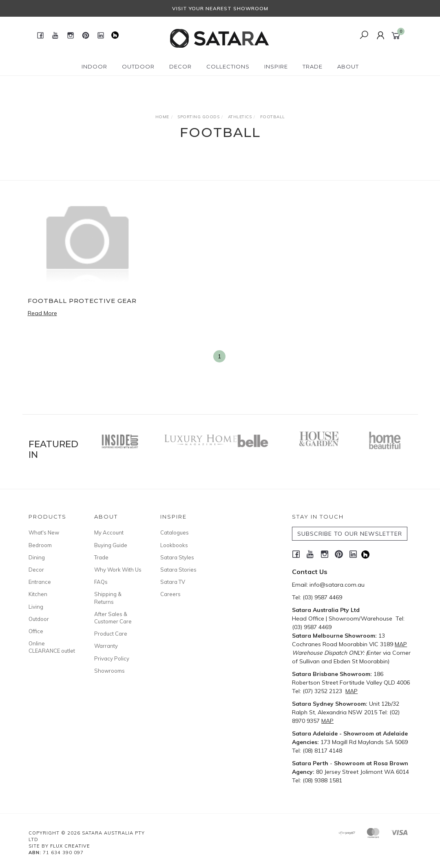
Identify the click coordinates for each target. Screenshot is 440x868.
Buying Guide (111, 545)
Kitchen (38, 594)
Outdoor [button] (138, 66)
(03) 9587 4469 (322, 597)
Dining (37, 557)
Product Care (111, 634)
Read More (42, 313)
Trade (101, 557)
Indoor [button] (94, 66)
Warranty (106, 646)
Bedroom (40, 545)
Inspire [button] (276, 66)
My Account (109, 532)
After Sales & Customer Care (113, 618)
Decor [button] (180, 66)
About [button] (348, 66)
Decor (36, 570)
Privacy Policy (112, 658)
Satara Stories (178, 570)
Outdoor (39, 619)
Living (36, 607)
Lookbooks (174, 545)
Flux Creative (70, 846)
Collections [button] (228, 66)
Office (36, 631)
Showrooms (109, 671)
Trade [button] (313, 66)
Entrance (40, 582)
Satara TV (173, 582)
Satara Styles (177, 557)
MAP (401, 644)
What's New (44, 532)
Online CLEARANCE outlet (52, 647)
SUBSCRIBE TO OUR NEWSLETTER (350, 534)
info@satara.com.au (337, 585)
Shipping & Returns (108, 598)
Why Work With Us (118, 570)
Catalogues (175, 532)
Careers (170, 594)
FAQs (101, 582)
